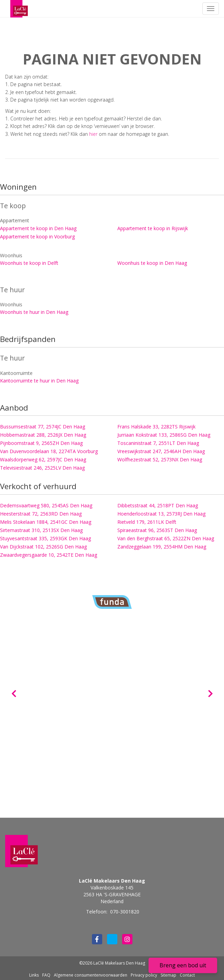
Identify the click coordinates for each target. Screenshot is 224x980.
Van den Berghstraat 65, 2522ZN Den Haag (166, 538)
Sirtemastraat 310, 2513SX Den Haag (41, 530)
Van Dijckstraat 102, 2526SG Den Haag (43, 547)
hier (93, 134)
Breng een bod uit (183, 965)
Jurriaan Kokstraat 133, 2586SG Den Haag (164, 435)
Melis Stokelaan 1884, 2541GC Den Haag (46, 522)
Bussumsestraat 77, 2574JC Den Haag (43, 427)
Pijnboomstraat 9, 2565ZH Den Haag (41, 443)
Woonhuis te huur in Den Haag (34, 312)
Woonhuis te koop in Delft (29, 263)
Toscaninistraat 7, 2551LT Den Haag (158, 443)
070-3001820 (125, 912)
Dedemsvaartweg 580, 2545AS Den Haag (46, 505)
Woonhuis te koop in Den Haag (152, 263)
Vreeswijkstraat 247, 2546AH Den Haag (161, 451)
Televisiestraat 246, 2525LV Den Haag (42, 468)
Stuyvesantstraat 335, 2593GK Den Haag (45, 538)
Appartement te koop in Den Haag (38, 228)
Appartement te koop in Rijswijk (153, 228)
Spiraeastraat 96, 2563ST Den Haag (157, 530)
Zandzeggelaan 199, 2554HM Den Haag (162, 547)
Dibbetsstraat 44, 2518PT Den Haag (158, 505)
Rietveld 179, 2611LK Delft (147, 522)
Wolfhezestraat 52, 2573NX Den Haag (160, 459)
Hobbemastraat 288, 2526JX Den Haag (43, 435)
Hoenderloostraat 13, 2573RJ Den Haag (161, 514)
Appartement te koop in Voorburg (37, 237)
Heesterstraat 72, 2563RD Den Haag (41, 514)
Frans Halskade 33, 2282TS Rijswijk (156, 427)
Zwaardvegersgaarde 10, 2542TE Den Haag (49, 555)
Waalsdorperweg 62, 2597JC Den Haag (43, 459)
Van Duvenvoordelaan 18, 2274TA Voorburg (49, 451)
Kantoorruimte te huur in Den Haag (39, 381)
